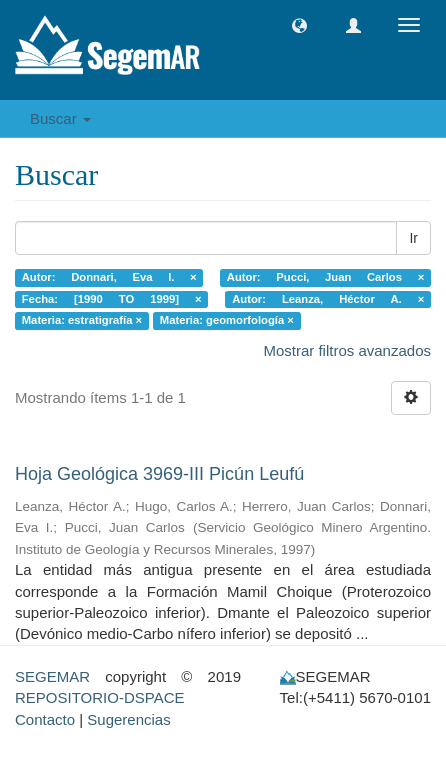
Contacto (45, 719)
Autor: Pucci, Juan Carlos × (325, 277)
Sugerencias (128, 719)
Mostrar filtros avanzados (347, 350)
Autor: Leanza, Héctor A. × (328, 299)
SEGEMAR (52, 676)
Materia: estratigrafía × (82, 320)
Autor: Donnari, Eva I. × (109, 277)
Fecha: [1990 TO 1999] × (112, 299)
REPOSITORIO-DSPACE (99, 697)
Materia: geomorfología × (227, 320)
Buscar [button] (60, 118)
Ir (413, 238)
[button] (299, 25)
